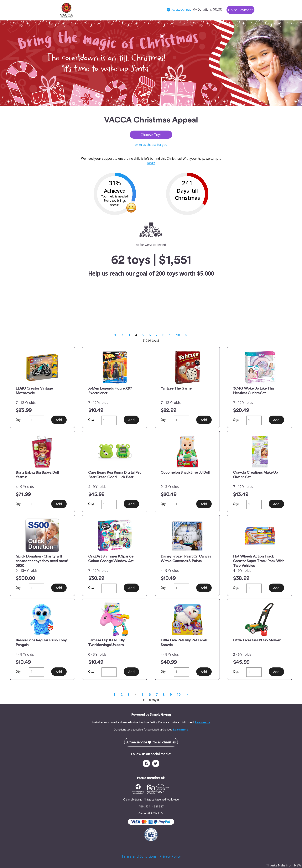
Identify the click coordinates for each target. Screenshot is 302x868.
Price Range (183, 313)
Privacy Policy (170, 856)
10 (178, 335)
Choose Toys (151, 135)
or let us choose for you (151, 145)
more (151, 163)
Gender (141, 313)
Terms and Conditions (139, 856)
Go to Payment (240, 10)
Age (160, 313)
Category (117, 313)
